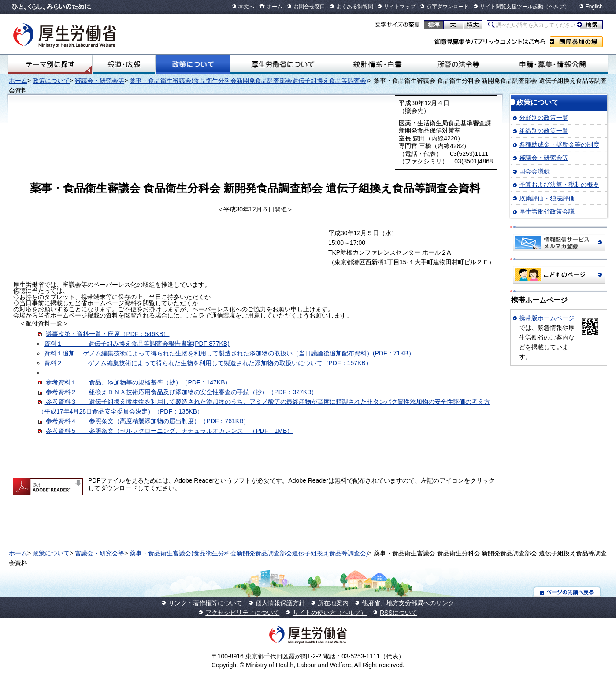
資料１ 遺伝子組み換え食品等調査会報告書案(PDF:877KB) (137, 344)
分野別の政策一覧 (544, 118)
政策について (193, 64)
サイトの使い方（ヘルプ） (330, 613)
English (594, 7)
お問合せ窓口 (309, 7)
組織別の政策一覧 (544, 131)
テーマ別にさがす (50, 64)
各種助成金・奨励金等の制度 (559, 144)
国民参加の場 (576, 42)
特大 (473, 25)
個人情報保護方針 (280, 603)
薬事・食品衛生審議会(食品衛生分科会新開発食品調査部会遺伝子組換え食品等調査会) (249, 81)
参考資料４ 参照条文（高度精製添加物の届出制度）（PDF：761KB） (148, 421)
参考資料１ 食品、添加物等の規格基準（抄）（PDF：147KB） (138, 382)
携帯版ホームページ (547, 318)
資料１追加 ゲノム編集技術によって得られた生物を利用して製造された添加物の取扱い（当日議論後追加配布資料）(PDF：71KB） (229, 353)
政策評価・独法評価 (547, 198)
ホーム (275, 7)
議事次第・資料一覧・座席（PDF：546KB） (108, 334)
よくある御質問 (355, 7)
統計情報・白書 (377, 64)
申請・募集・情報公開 (552, 64)
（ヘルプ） (557, 7)
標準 (434, 25)
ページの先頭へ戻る (567, 592)
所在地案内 (333, 603)
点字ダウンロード (448, 7)
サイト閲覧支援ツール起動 (512, 7)
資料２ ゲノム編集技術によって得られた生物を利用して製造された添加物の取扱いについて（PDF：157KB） (208, 363)
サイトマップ (400, 7)
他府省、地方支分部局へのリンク (408, 603)
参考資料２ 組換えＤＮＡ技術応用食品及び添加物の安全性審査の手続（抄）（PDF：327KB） (178, 392)
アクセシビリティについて (242, 613)
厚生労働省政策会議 (547, 211)
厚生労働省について (283, 64)
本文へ (246, 7)
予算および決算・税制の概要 (559, 185)
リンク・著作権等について (205, 603)
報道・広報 (124, 64)
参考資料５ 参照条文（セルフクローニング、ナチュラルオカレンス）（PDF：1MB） (169, 431)
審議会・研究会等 (100, 81)
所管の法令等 (458, 64)
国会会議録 (534, 171)
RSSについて (399, 613)
